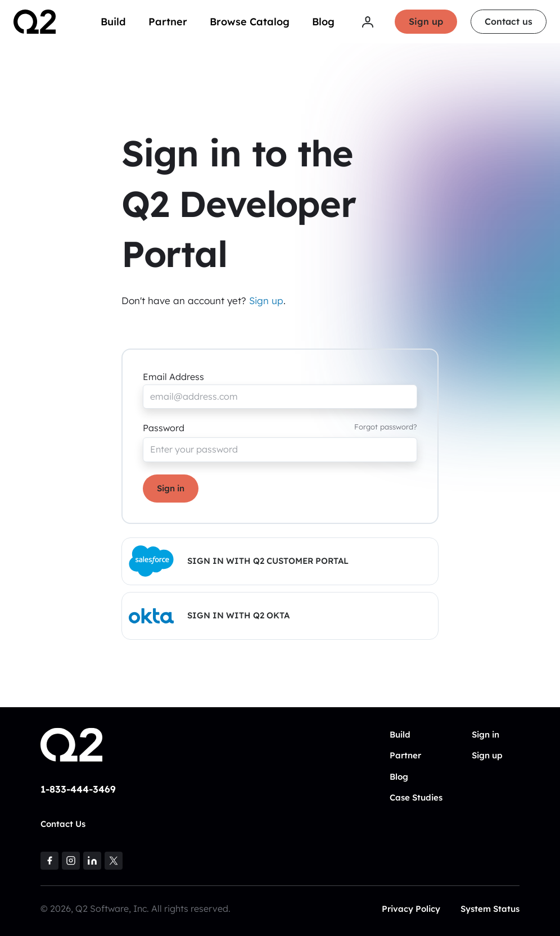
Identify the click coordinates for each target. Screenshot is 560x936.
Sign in (171, 488)
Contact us (509, 21)
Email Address (173, 377)
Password (164, 428)
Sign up (426, 21)
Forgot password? (386, 427)
